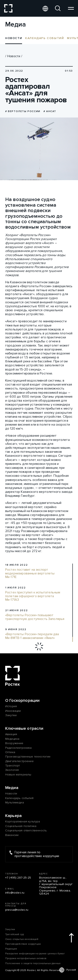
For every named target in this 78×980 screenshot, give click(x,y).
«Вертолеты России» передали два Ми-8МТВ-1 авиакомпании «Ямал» (32, 636)
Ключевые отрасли (24, 728)
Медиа (12, 788)
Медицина (12, 739)
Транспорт (12, 766)
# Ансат (50, 111)
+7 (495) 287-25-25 (18, 878)
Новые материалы (18, 775)
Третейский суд (14, 934)
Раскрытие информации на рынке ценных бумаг (35, 954)
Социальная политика (21, 826)
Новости (14, 56)
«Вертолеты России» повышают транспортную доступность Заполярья (35, 617)
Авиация (11, 734)
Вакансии (12, 835)
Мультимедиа (15, 802)
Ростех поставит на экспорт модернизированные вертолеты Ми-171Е (30, 573)
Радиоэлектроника (19, 748)
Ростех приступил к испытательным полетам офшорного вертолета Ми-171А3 (33, 596)
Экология (12, 770)
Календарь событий (45, 38)
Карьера (13, 816)
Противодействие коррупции (23, 944)
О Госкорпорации (22, 701)
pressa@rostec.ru (17, 910)
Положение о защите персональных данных (33, 963)
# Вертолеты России (23, 111)
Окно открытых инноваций (22, 939)
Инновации (13, 711)
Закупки (11, 715)
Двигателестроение (19, 761)
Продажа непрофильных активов (26, 958)
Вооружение (14, 743)
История (11, 706)
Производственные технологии (28, 757)
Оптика (10, 752)
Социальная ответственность (26, 830)
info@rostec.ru (15, 893)
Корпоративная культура (23, 821)
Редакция (11, 949)
